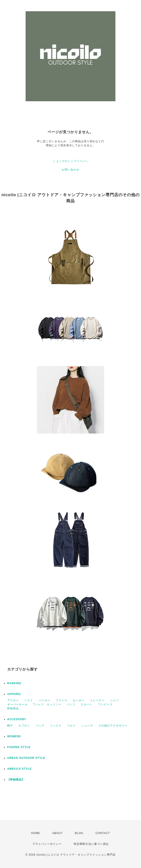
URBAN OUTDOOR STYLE (26, 758)
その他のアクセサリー (113, 726)
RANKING (14, 683)
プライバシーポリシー (47, 844)
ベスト (29, 700)
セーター (79, 700)
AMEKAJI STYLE (19, 769)
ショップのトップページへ (70, 161)
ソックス (56, 726)
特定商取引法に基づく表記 (91, 844)
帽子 (10, 726)
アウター (13, 700)
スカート (87, 704)
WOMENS (14, 736)
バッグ (40, 726)
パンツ (71, 704)
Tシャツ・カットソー (47, 704)
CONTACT (103, 833)
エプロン (24, 726)
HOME (36, 833)
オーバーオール (17, 704)
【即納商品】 (16, 780)
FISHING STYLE (19, 747)
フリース (62, 700)
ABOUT (57, 833)
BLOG (79, 833)
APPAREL (14, 694)
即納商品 (13, 708)
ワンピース (105, 704)
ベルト (71, 726)
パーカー (44, 700)
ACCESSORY (17, 719)
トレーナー (97, 700)
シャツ (114, 700)
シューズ (87, 726)
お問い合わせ (70, 170)
